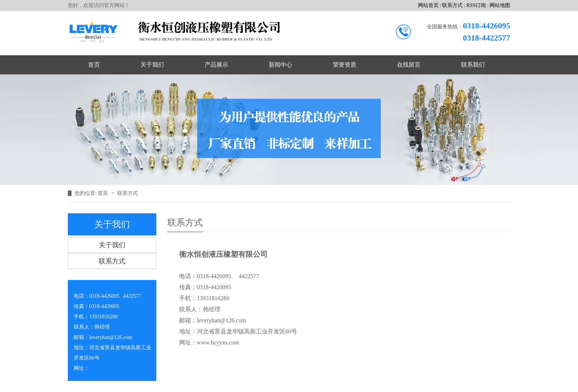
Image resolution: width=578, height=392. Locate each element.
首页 (94, 65)
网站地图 (500, 5)
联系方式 (452, 5)
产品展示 (216, 65)
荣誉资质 (345, 65)
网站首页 (428, 5)
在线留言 (409, 65)
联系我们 (473, 65)
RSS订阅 (476, 5)
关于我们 (152, 65)
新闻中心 (281, 65)
